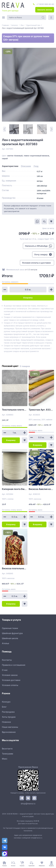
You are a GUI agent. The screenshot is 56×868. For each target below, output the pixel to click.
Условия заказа (10, 675)
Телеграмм (7, 754)
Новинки (6, 722)
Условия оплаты (10, 685)
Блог (4, 707)
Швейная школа (10, 638)
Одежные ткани (10, 628)
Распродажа (8, 712)
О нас (5, 670)
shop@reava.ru (28, 804)
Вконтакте (7, 749)
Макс (5, 759)
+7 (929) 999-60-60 (45, 4)
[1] (14, 129)
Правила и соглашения (14, 665)
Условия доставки (11, 680)
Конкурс (6, 702)
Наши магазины (10, 727)
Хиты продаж (9, 717)
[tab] (10, 166)
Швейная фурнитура (12, 633)
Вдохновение (9, 732)
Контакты (7, 660)
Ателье (5, 643)
